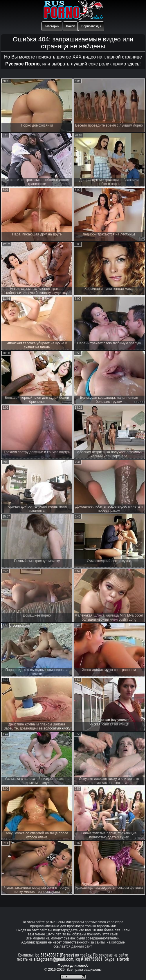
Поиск (70, 26)
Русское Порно (22, 64)
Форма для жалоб (73, 966)
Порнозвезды (91, 26)
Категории (52, 26)
